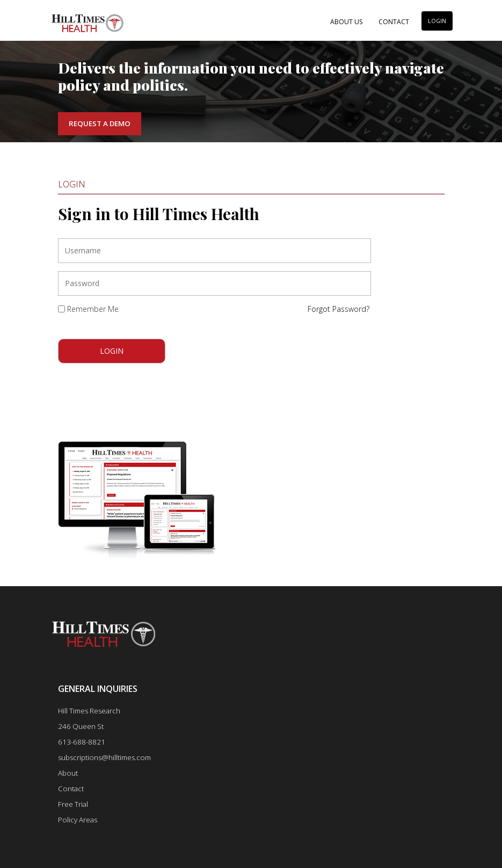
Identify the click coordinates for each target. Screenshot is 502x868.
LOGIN (437, 21)
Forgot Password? (339, 309)
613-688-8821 (82, 742)
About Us (346, 22)
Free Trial (73, 804)
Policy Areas (78, 820)
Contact (394, 22)
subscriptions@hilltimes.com (104, 757)
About (68, 773)
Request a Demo (100, 123)
